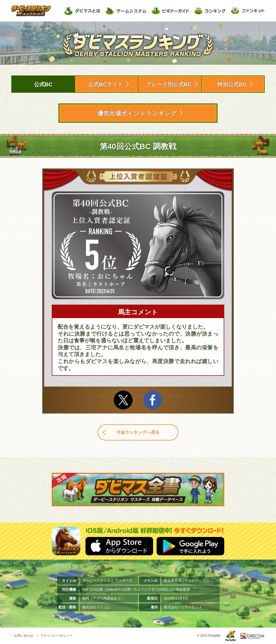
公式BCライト (106, 84)
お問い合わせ (24, 636)
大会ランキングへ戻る (138, 432)
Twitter (123, 400)
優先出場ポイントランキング (137, 113)
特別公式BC (232, 84)
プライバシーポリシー (56, 636)
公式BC (43, 84)
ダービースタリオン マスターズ (31, 11)
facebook (153, 400)
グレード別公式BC (169, 84)
